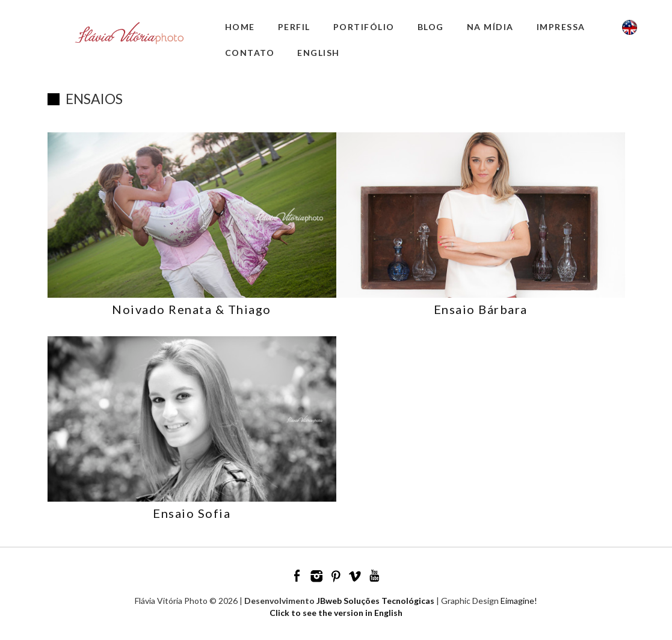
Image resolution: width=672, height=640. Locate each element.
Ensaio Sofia (192, 513)
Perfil (294, 27)
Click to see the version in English (336, 613)
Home (240, 27)
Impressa (561, 27)
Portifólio (364, 27)
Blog (431, 27)
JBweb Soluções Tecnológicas (375, 601)
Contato (250, 53)
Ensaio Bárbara (481, 309)
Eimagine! (519, 601)
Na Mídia (490, 27)
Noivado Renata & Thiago (192, 309)
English (319, 53)
